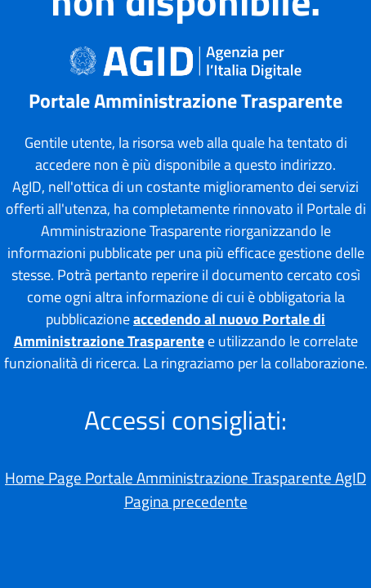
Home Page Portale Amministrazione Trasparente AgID (185, 477)
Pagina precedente (186, 501)
